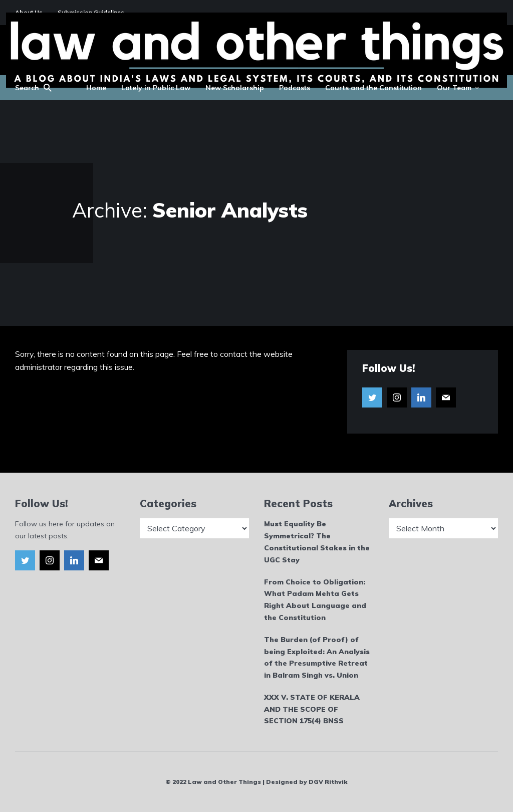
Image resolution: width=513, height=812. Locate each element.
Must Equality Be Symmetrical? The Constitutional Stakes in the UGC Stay (317, 542)
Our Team (454, 88)
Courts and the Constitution (373, 88)
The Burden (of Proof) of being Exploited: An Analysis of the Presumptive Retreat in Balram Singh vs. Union (317, 657)
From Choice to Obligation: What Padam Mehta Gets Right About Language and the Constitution (315, 600)
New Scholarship (235, 88)
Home (96, 88)
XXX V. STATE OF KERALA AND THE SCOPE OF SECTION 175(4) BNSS (312, 709)
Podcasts (295, 88)
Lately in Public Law (156, 88)
